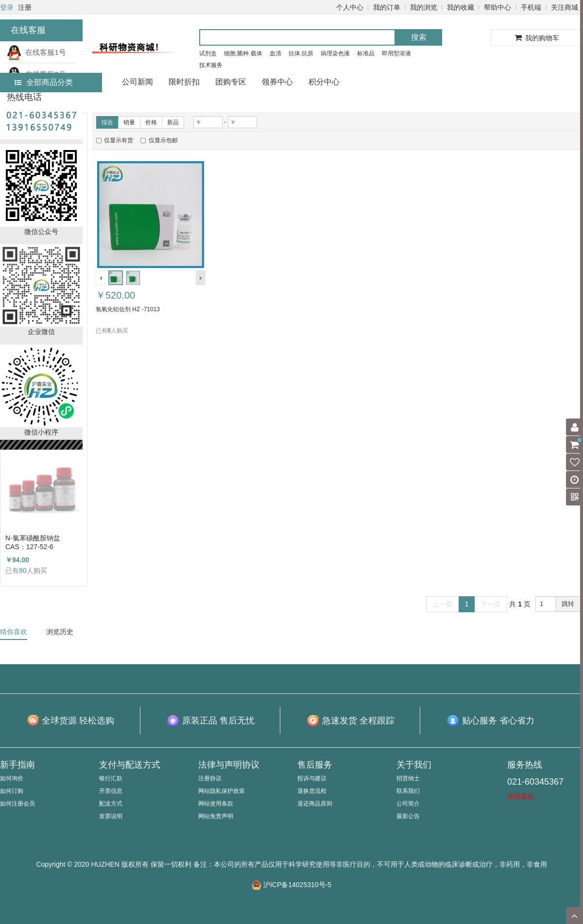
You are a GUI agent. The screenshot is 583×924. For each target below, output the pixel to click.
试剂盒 (208, 53)
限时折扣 (184, 82)
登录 (7, 7)
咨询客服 (521, 796)
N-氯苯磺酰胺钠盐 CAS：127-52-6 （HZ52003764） (33, 543)
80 (23, 571)
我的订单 (387, 7)
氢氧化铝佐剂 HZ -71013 (128, 309)
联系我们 (408, 791)
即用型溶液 (396, 53)
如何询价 (12, 778)
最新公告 (408, 816)
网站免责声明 (216, 816)
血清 (275, 53)
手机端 (531, 7)
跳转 (568, 604)
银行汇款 (111, 778)
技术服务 (211, 65)
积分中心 (324, 82)
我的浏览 (424, 7)
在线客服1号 (36, 52)
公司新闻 (137, 82)
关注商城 (565, 7)
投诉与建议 (312, 778)
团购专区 (231, 82)
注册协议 (210, 778)
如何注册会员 (17, 804)
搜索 (419, 37)
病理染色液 (335, 53)
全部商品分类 (44, 82)
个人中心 (350, 7)
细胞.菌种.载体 (243, 53)
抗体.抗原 (301, 53)
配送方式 (111, 804)
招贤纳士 (408, 778)
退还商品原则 (315, 804)
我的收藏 (461, 7)
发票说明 (111, 816)
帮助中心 (497, 7)
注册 (25, 7)
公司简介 (408, 804)
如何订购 (12, 791)
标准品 (366, 53)
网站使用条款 (216, 804)
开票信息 (111, 791)
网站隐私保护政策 (222, 791)
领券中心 (277, 82)
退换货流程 (312, 791)
